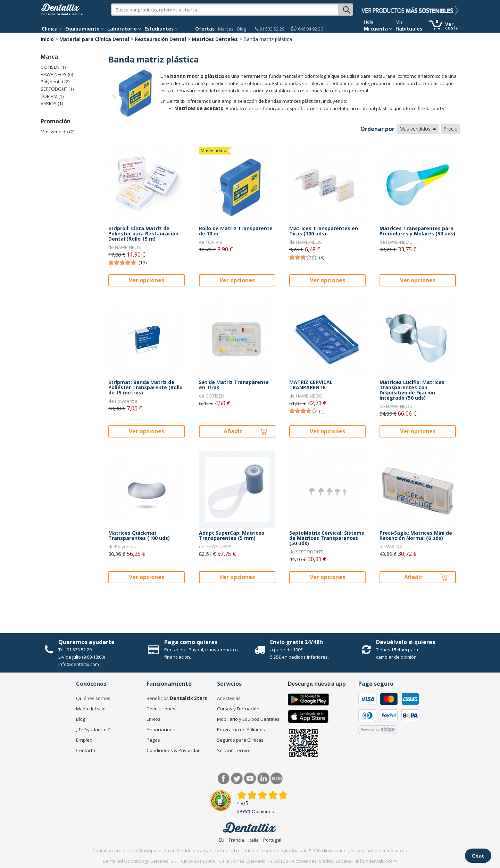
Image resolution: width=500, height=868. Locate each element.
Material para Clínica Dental (94, 39)
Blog (242, 29)
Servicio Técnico (234, 750)
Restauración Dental (160, 39)
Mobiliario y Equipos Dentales (248, 719)
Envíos (153, 719)
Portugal (272, 840)
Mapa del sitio (91, 709)
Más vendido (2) (58, 132)
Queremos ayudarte (86, 642)
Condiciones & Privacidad (174, 750)
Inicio (47, 39)
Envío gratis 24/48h (297, 642)
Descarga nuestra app (317, 684)
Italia (254, 840)
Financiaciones (162, 729)
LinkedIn (263, 779)
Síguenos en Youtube (250, 779)
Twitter (237, 779)
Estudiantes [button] (161, 29)
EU (222, 840)
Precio (451, 129)
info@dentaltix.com (79, 664)
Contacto (86, 750)
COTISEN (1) (53, 67)
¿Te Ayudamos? (93, 729)
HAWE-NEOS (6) (57, 74)
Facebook (224, 779)
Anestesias (229, 698)
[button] (52, 29)
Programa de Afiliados (241, 729)
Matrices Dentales (215, 39)
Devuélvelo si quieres (406, 642)
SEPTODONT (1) (57, 89)
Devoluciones (161, 709)
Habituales (409, 29)
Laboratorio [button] (124, 29)
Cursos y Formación (238, 709)
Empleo (84, 740)
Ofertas (205, 29)
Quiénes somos (93, 698)
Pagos (153, 740)
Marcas (226, 29)
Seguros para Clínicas (240, 740)
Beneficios (177, 698)
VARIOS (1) (52, 103)
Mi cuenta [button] (378, 29)
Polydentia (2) (55, 82)
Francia (236, 840)
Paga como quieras (191, 642)
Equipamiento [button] (85, 29)
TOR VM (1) (52, 96)
